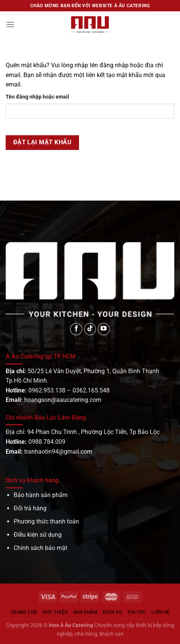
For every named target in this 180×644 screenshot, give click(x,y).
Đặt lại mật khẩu (42, 142)
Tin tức (137, 612)
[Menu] (10, 24)
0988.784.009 (47, 442)
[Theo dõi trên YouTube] (104, 329)
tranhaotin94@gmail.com (58, 452)
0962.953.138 (47, 390)
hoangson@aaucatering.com (63, 400)
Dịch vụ (112, 612)
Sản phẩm (85, 612)
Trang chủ (24, 612)
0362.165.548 (91, 390)
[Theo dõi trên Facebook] (76, 329)
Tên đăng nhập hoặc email (37, 97)
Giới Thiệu (55, 612)
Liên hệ (160, 612)
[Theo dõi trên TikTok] (90, 329)
